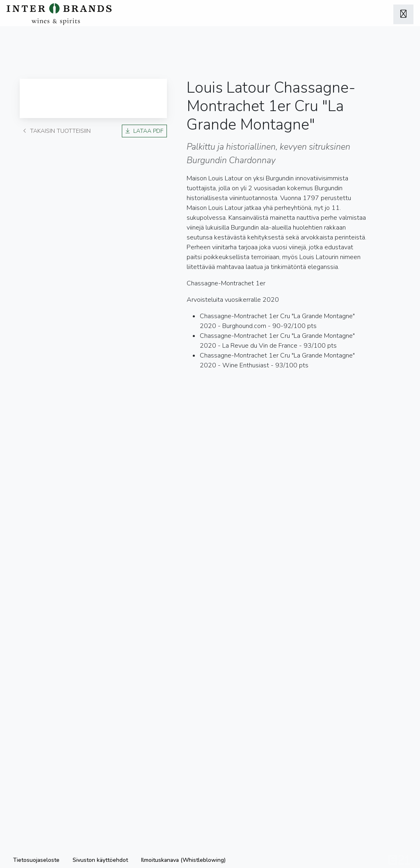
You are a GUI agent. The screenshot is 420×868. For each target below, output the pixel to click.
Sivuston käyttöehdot (100, 860)
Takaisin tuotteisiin (57, 131)
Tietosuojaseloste (36, 860)
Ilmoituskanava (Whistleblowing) (183, 860)
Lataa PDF (144, 131)
